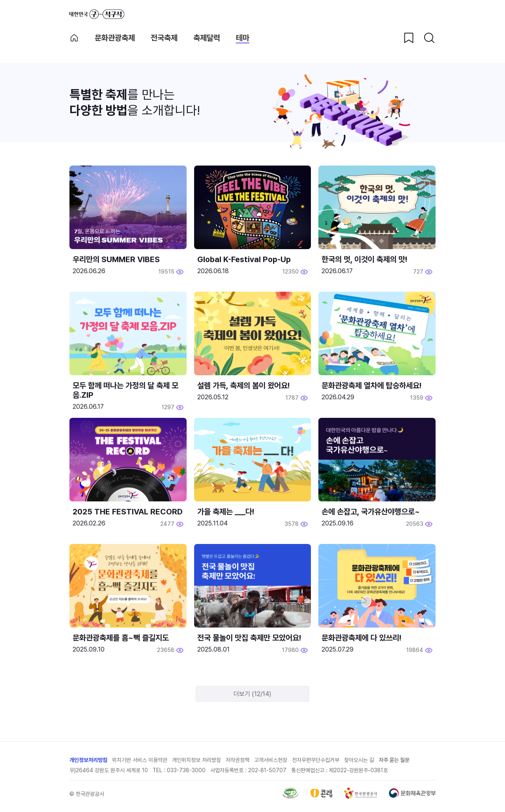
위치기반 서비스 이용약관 (140, 760)
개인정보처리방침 (88, 760)
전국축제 (164, 38)
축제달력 (207, 38)
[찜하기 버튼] (409, 38)
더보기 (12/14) (252, 694)
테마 (243, 38)
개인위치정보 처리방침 (196, 760)
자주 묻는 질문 (394, 760)
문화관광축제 (115, 38)
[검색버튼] (429, 38)
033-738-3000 (186, 770)
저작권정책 (238, 760)
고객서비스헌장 (271, 760)
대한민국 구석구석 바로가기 (97, 14)
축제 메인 (74, 38)
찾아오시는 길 (359, 760)
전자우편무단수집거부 (316, 760)
